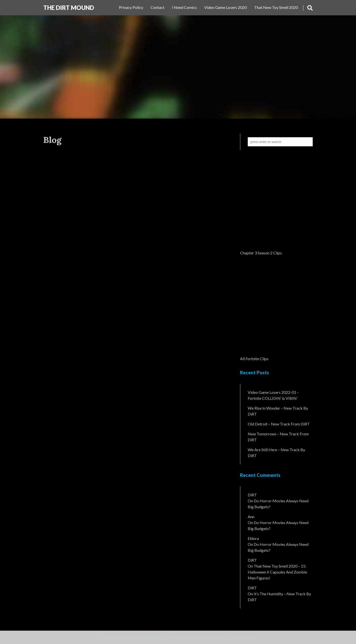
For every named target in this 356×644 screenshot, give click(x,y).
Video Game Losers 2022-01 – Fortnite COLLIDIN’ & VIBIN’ (273, 395)
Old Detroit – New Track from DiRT (279, 424)
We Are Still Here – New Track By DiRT (276, 453)
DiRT (252, 495)
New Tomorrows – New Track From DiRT (278, 437)
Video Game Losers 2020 (225, 7)
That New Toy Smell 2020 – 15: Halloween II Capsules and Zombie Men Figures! (277, 572)
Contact (157, 7)
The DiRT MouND (69, 8)
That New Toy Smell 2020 (276, 7)
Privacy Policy (131, 7)
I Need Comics (184, 7)
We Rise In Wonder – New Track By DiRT (278, 411)
